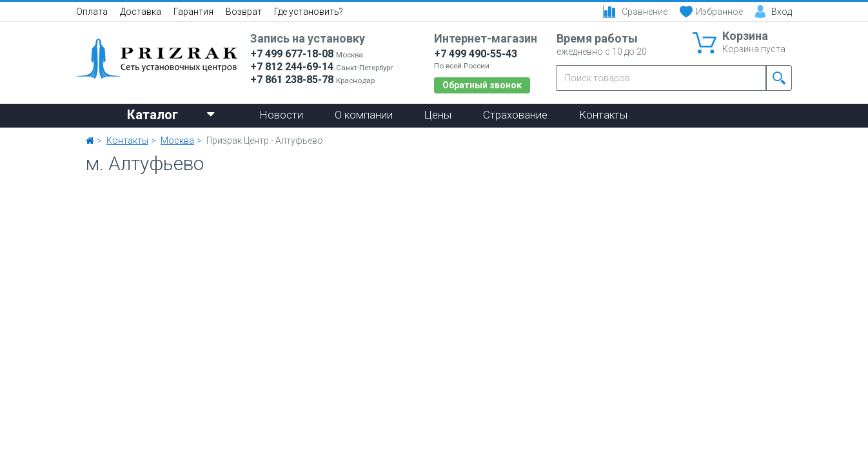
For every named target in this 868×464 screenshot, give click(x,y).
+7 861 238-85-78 (292, 80)
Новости (281, 115)
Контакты (603, 115)
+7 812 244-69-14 (292, 67)
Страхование (515, 115)
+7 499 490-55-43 (476, 54)
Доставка (141, 12)
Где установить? (309, 12)
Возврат (244, 12)
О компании (364, 115)
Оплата (92, 12)
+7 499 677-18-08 (292, 54)
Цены (438, 115)
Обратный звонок (482, 85)
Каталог (171, 114)
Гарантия (193, 12)
